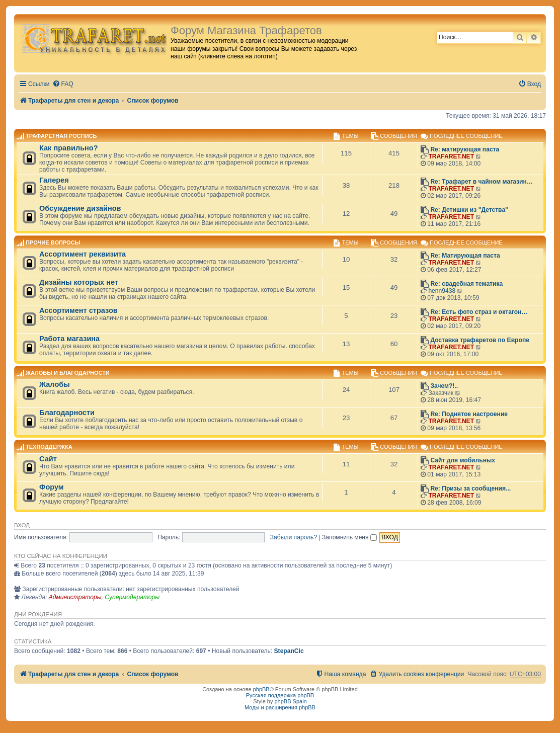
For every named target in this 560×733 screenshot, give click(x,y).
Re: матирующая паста (465, 149)
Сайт (48, 459)
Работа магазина (69, 339)
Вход (22, 525)
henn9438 (442, 291)
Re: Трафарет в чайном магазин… (482, 182)
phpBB (261, 689)
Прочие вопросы (53, 242)
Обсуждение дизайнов (80, 208)
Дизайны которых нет (79, 282)
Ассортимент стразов (78, 310)
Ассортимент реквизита (83, 254)
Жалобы (55, 384)
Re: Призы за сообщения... (470, 488)
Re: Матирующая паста (465, 256)
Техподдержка (49, 447)
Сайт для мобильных (463, 460)
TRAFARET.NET (451, 156)
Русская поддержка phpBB (280, 695)
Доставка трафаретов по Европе (480, 340)
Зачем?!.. (444, 386)
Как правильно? (69, 148)
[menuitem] (63, 84)
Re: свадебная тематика (466, 284)
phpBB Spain (290, 701)
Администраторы (75, 597)
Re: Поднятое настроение (469, 414)
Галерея (54, 180)
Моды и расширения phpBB (280, 707)
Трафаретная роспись (61, 136)
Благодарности (67, 413)
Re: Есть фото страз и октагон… (479, 312)
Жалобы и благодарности (68, 373)
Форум (52, 487)
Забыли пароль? (294, 537)
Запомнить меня (349, 537)
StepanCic (289, 651)
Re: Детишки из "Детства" (469, 210)
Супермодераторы (132, 597)
